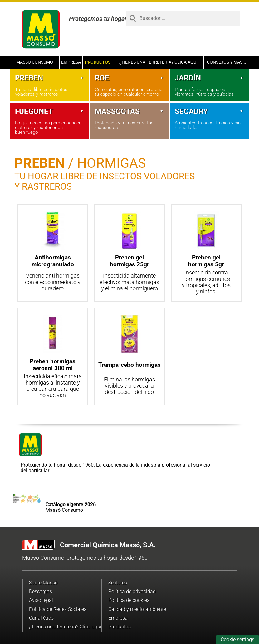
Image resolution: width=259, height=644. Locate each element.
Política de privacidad (132, 591)
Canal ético (41, 618)
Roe (129, 78)
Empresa (71, 62)
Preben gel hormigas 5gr (206, 261)
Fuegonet (50, 111)
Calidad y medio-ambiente (137, 609)
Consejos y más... (227, 62)
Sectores (118, 583)
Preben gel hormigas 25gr (129, 261)
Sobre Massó (43, 583)
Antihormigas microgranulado (53, 261)
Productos (98, 62)
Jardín (209, 78)
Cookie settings (237, 639)
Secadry (209, 111)
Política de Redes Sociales (58, 609)
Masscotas (129, 111)
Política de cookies (129, 600)
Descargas (41, 591)
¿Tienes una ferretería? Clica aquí (158, 62)
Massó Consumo (35, 62)
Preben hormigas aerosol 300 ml (53, 365)
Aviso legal (41, 600)
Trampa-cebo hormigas (129, 365)
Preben (50, 78)
